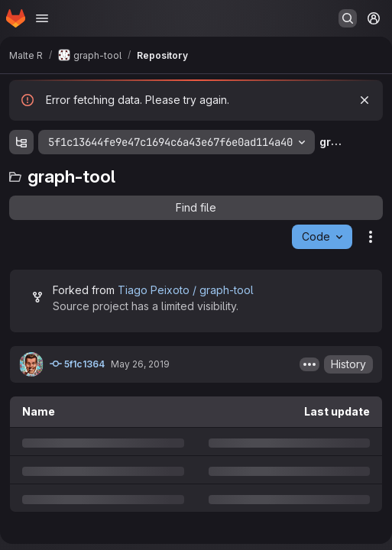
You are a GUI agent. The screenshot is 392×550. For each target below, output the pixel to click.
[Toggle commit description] (309, 364)
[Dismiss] (364, 100)
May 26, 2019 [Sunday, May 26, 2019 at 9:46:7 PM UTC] (140, 364)
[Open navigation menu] (42, 18)
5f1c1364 (77, 364)
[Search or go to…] (348, 18)
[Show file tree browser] (21, 142)
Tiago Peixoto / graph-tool (186, 290)
